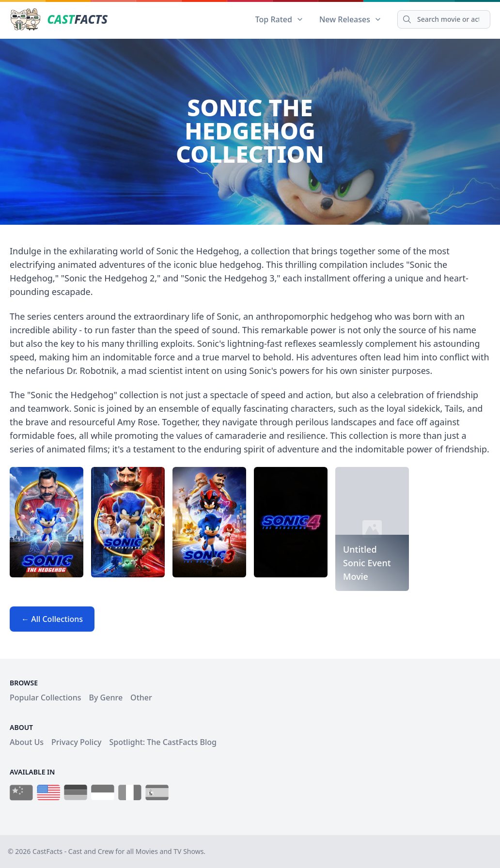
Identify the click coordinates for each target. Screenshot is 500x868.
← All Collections (52, 619)
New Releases (351, 19)
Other (141, 697)
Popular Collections (46, 697)
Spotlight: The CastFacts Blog (163, 742)
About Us (27, 742)
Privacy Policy (76, 742)
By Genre (106, 697)
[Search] (444, 19)
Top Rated (280, 19)
